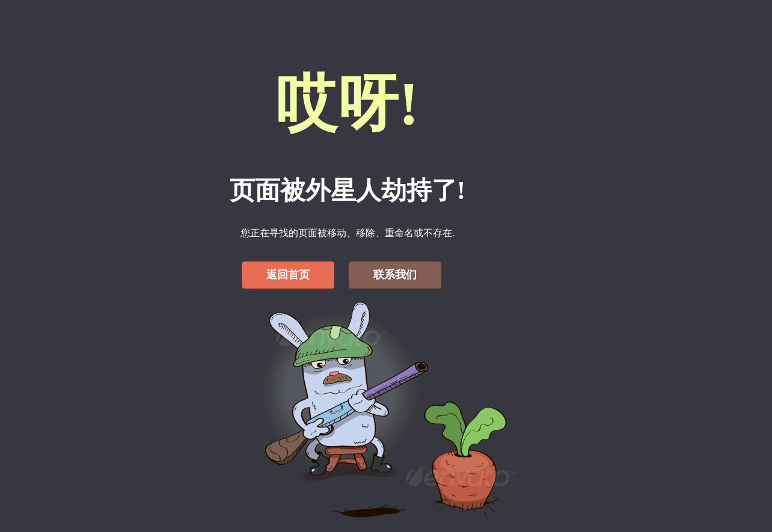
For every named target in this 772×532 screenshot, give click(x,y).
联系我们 (395, 275)
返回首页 (288, 275)
